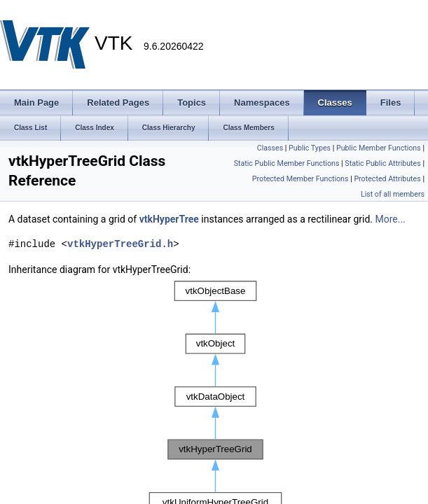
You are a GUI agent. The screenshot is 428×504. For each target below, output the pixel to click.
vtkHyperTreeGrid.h (120, 244)
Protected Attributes (387, 179)
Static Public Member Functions (287, 163)
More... (390, 219)
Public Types (310, 148)
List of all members (393, 194)
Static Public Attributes (382, 163)
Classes (270, 148)
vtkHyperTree (169, 219)
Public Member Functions (379, 148)
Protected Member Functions (301, 179)
